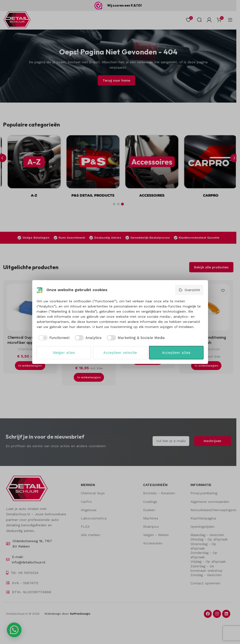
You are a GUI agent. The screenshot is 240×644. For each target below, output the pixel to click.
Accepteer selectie (120, 353)
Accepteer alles (176, 353)
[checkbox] (53, 338)
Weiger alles (64, 353)
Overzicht (189, 290)
